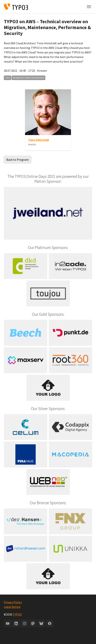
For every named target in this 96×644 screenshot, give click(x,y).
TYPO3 (17, 614)
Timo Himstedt (39, 140)
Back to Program (17, 160)
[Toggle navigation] (89, 7)
